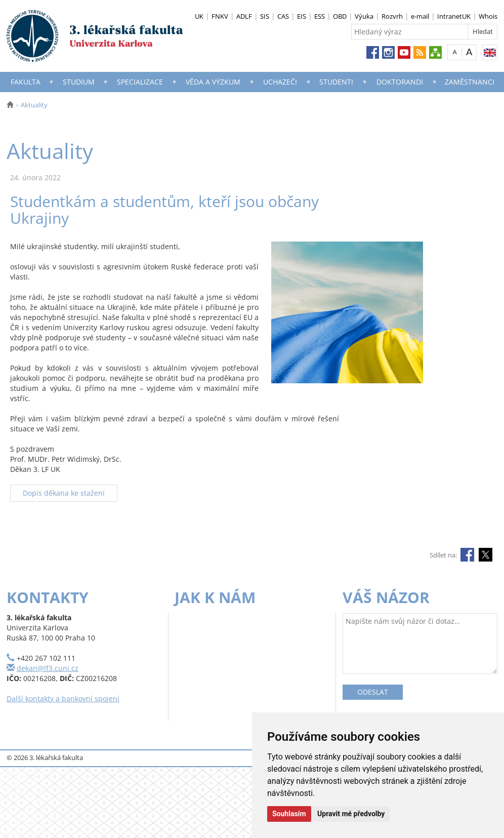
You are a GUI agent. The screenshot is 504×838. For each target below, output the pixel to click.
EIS (302, 16)
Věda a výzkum (213, 82)
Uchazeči (280, 82)
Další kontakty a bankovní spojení (63, 699)
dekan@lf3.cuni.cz (48, 668)
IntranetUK (454, 16)
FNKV (220, 16)
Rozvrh (392, 16)
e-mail (420, 16)
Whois (488, 16)
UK (199, 16)
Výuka (364, 16)
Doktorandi (400, 82)
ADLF (244, 16)
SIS (265, 16)
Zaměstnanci (470, 82)
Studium (79, 82)
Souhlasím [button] (289, 814)
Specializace (140, 82)
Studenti (336, 82)
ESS (320, 16)
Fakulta (26, 82)
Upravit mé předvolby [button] (351, 814)
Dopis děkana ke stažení (64, 493)
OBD (340, 16)
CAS (283, 16)
